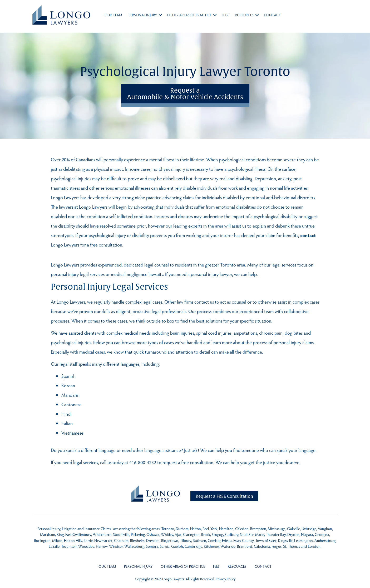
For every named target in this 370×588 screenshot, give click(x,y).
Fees (225, 15)
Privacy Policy (226, 579)
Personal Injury (143, 15)
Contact (272, 15)
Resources (244, 15)
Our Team (113, 15)
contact (308, 235)
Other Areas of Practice (189, 15)
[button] (160, 15)
